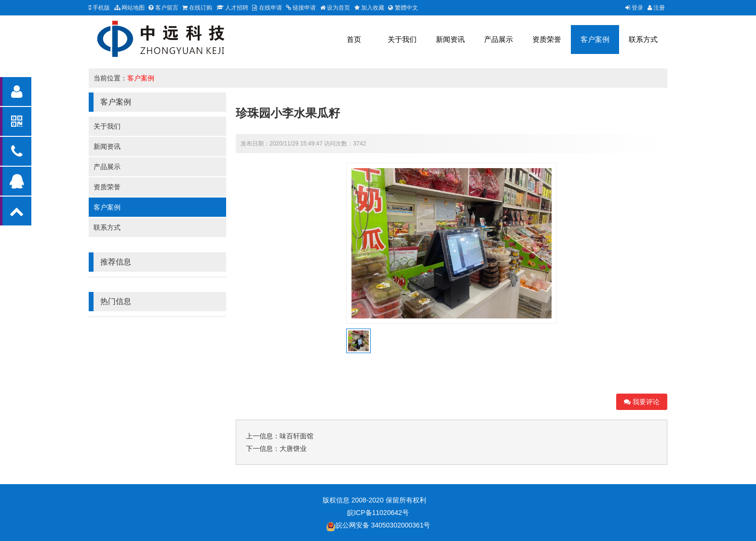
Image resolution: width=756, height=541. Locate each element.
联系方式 (643, 39)
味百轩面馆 (297, 436)
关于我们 (402, 39)
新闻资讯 (450, 39)
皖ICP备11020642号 (378, 513)
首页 (354, 39)
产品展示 (499, 39)
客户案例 (595, 39)
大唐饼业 (293, 449)
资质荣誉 (547, 39)
